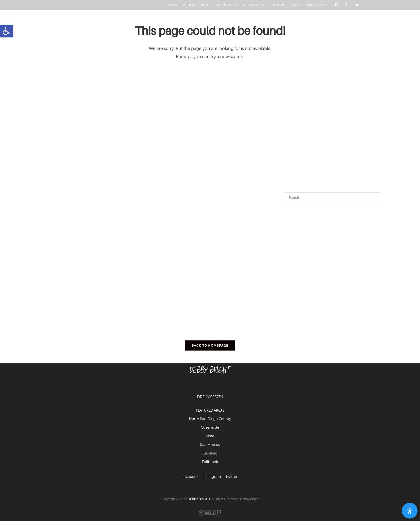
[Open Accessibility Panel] (410, 511)
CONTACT (280, 5)
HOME (173, 5)
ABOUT (189, 5)
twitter (232, 477)
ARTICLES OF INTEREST (218, 5)
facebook (191, 477)
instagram (212, 477)
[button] (6, 31)
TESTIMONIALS (255, 5)
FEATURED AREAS (210, 410)
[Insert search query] (333, 197)
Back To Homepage (210, 345)
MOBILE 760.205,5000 (310, 5)
